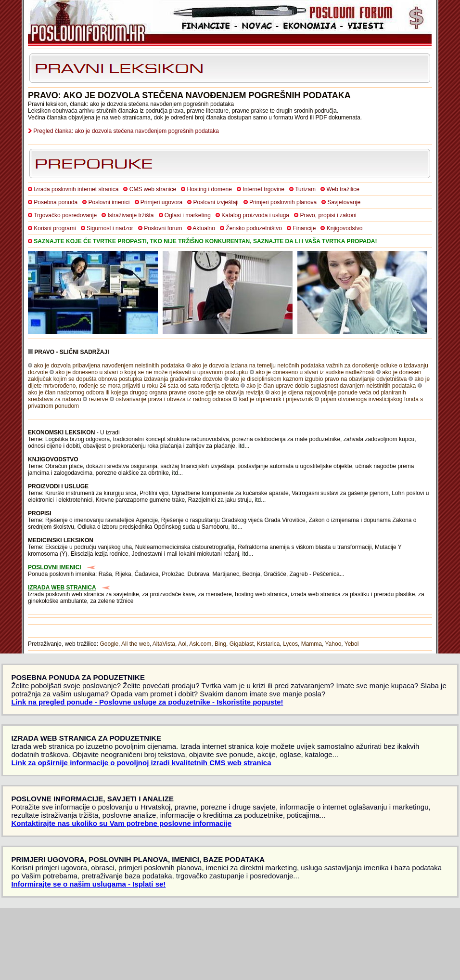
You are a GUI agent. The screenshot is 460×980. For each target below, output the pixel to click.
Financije (304, 228)
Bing (220, 644)
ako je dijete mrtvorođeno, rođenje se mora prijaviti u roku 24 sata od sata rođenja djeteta (229, 382)
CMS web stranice (153, 189)
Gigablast (242, 644)
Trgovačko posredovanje (65, 215)
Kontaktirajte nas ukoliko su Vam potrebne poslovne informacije (121, 823)
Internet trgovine (263, 189)
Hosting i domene (210, 189)
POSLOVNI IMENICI (55, 567)
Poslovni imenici (109, 202)
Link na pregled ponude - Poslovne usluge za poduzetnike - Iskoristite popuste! (147, 702)
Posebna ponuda (56, 202)
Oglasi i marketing (188, 215)
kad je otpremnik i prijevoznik (276, 399)
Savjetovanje (344, 202)
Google (109, 644)
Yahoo (333, 644)
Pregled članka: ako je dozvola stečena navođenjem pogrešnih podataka (126, 131)
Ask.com (200, 644)
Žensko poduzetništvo (254, 228)
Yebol (352, 644)
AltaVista (164, 644)
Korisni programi (55, 228)
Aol (182, 644)
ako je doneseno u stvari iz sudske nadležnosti (315, 372)
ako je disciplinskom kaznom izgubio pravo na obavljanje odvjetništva (319, 379)
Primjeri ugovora (161, 202)
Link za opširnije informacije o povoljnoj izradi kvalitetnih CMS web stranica (141, 763)
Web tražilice (343, 189)
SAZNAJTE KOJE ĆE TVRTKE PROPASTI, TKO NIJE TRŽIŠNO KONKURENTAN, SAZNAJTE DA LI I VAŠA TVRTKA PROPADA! (205, 241)
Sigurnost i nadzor (110, 228)
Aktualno (204, 228)
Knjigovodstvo (345, 228)
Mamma (312, 644)
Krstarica (268, 644)
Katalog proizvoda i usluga (255, 215)
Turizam (305, 189)
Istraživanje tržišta (130, 215)
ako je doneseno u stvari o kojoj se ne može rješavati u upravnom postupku (152, 372)
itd (242, 446)
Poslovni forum (163, 228)
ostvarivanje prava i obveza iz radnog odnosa (173, 399)
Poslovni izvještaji (216, 202)
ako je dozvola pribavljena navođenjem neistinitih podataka (109, 366)
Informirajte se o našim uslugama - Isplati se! (88, 884)
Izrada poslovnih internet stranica (76, 189)
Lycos (290, 644)
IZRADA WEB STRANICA (62, 588)
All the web (135, 644)
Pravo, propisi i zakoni (328, 215)
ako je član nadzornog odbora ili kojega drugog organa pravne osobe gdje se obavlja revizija (146, 392)
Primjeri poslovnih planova (283, 202)
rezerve (98, 399)
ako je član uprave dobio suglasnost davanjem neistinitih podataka (331, 386)
